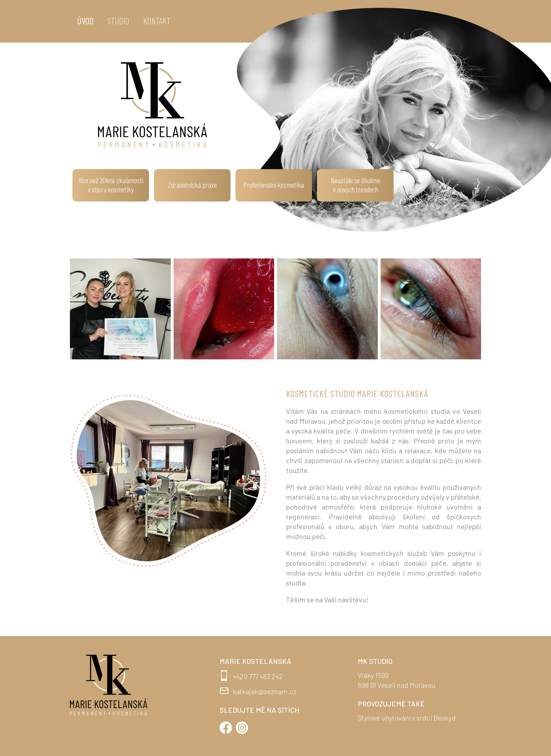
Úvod (85, 21)
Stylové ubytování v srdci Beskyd (407, 718)
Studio (118, 21)
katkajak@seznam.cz (265, 691)
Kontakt (157, 21)
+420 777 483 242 (258, 676)
